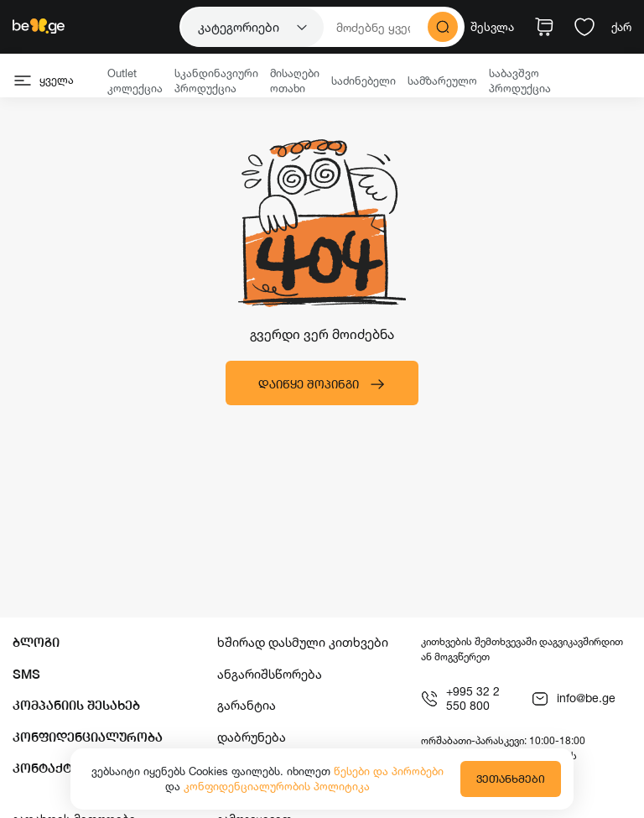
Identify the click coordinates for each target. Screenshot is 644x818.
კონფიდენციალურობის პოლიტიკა (277, 786)
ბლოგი (36, 642)
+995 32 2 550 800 (460, 698)
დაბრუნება (252, 737)
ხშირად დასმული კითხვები (303, 642)
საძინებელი (364, 81)
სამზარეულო (442, 81)
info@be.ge (574, 699)
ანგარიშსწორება (270, 674)
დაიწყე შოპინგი (322, 384)
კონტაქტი (46, 768)
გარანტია (247, 705)
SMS (26, 674)
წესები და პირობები (389, 771)
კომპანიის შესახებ (76, 705)
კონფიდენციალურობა (88, 737)
